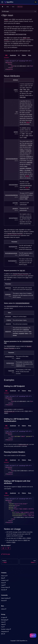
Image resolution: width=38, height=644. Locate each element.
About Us (4, 576)
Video (3, 625)
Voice (3, 622)
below (28, 122)
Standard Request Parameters (15, 234)
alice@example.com (9, 411)
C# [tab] (19, 55)
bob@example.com (23, 444)
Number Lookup (6, 629)
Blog (3, 578)
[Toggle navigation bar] (2, 2)
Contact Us (5, 580)
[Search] (36, 2)
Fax (3, 627)
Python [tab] (24, 55)
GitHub (4, 609)
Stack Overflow (6, 598)
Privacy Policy (5, 587)
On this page (5, 11)
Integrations (5, 632)
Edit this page (6, 554)
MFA (3, 634)
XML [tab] (6, 55)
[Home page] (3, 7)
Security (4, 590)
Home (3, 583)
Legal (3, 585)
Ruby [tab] (30, 55)
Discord (4, 601)
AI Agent (4, 618)
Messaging (5, 620)
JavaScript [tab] (13, 55)
